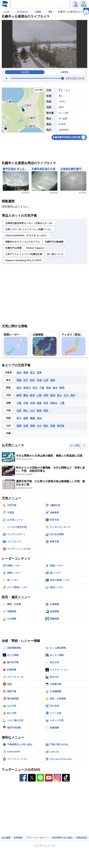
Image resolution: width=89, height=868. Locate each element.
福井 (73, 395)
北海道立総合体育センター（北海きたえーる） (30, 223)
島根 (39, 411)
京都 (32, 403)
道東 (39, 373)
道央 (50, 12)
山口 (32, 411)
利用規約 (18, 838)
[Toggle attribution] (6, 129)
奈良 (46, 403)
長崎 (32, 426)
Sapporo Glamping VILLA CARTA (23, 260)
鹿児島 (61, 426)
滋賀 (39, 403)
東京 (19, 388)
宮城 (39, 380)
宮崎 (53, 426)
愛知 (26, 395)
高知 (39, 418)
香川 (19, 418)
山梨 (39, 395)
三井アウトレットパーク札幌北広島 (24, 254)
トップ (7, 12)
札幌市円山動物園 (54, 242)
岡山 (26, 411)
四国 (8, 418)
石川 (66, 395)
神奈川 (27, 388)
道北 (32, 373)
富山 (59, 395)
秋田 (32, 380)
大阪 (19, 403)
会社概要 (6, 838)
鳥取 (46, 411)
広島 (19, 411)
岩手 (26, 380)
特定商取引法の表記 (62, 838)
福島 (53, 380)
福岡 (19, 426)
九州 (8, 426)
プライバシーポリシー (37, 838)
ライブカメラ (22, 12)
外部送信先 (81, 838)
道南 (26, 373)
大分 (39, 426)
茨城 (48, 388)
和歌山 (54, 403)
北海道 (38, 12)
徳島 (26, 418)
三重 (62, 403)
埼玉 (35, 388)
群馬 (62, 388)
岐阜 (32, 395)
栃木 (55, 388)
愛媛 (32, 418)
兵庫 (26, 403)
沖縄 (8, 433)
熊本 (46, 426)
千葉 (42, 388)
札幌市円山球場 (13, 248)
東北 (8, 380)
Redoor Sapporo (35, 248)
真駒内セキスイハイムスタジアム (23, 242)
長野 (46, 395)
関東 (8, 388)
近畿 (8, 403)
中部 (8, 395)
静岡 (19, 395)
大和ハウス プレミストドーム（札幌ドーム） (29, 229)
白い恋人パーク (55, 254)
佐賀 (26, 426)
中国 (8, 410)
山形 (46, 380)
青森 (19, 380)
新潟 (53, 395)
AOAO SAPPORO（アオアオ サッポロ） (27, 236)
